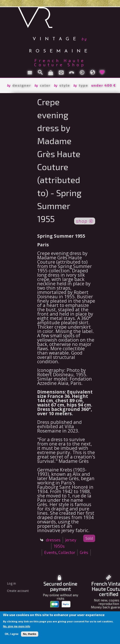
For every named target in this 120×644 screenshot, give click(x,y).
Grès (84, 552)
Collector (67, 552)
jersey (71, 540)
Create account (18, 591)
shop (85, 221)
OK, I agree (12, 634)
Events (50, 552)
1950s (59, 546)
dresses (53, 540)
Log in (11, 583)
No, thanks (30, 634)
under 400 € (104, 85)
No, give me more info (17, 626)
